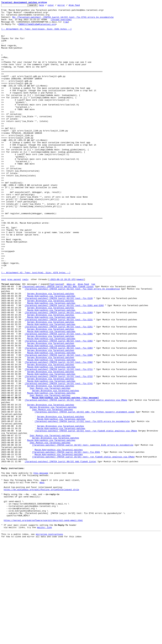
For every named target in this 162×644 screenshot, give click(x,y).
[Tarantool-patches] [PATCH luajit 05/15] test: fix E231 (59, 382)
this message (41, 565)
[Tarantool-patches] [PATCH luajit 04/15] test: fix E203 (59, 373)
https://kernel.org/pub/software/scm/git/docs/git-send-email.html (43, 622)
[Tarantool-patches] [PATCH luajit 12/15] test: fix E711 (59, 442)
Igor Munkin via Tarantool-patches (50, 464)
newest (80, 334)
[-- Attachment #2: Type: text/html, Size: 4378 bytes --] (36, 326)
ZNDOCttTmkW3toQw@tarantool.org (37, 28)
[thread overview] (61, 23)
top (93, 339)
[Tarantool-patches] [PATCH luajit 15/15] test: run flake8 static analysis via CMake (76, 478)
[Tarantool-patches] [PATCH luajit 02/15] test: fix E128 (59, 356)
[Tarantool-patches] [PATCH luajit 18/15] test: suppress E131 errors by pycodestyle (83, 532)
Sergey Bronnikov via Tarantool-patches (51, 351)
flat (52, 339)
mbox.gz (71, 339)
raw (66, 26)
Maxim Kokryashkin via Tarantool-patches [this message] (65, 476)
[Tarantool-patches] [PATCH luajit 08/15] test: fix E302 (59, 407)
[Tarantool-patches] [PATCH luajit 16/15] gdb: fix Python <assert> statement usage (85, 493)
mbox (42, 577)
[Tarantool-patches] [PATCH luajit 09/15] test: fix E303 (59, 416)
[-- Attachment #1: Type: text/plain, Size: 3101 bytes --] (36, 34)
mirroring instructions (49, 638)
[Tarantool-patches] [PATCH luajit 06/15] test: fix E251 (59, 390)
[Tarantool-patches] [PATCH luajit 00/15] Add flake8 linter (58, 342)
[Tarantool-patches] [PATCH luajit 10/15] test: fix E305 (59, 424)
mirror (66, 6)
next (4, 334)
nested (59, 339)
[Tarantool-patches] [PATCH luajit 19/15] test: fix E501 (66, 541)
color (56, 6)
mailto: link (44, 630)
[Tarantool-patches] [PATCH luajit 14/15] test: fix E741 (59, 459)
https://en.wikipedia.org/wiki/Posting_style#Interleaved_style (41, 585)
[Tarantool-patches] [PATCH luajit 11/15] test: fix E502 (59, 433)
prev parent (14, 334)
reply (25, 334)
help (46, 6)
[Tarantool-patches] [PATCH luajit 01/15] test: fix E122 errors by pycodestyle (72, 345)
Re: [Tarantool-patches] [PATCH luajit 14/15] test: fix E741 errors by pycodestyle (63, 20)
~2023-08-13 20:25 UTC (62, 334)
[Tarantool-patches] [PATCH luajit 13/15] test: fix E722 (59, 450)
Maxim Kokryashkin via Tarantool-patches (51, 354)
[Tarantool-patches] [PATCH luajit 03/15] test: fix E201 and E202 (64, 365)
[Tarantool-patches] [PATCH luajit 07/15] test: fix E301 (59, 399)
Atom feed (79, 6)
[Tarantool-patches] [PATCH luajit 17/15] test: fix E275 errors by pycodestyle (82, 504)
